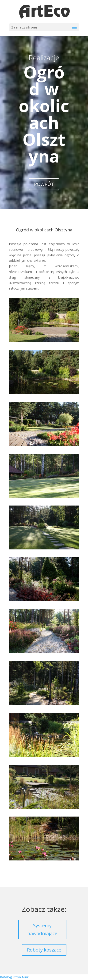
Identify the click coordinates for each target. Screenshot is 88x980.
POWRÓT (44, 184)
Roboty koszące (44, 950)
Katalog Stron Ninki (15, 977)
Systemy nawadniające (42, 929)
